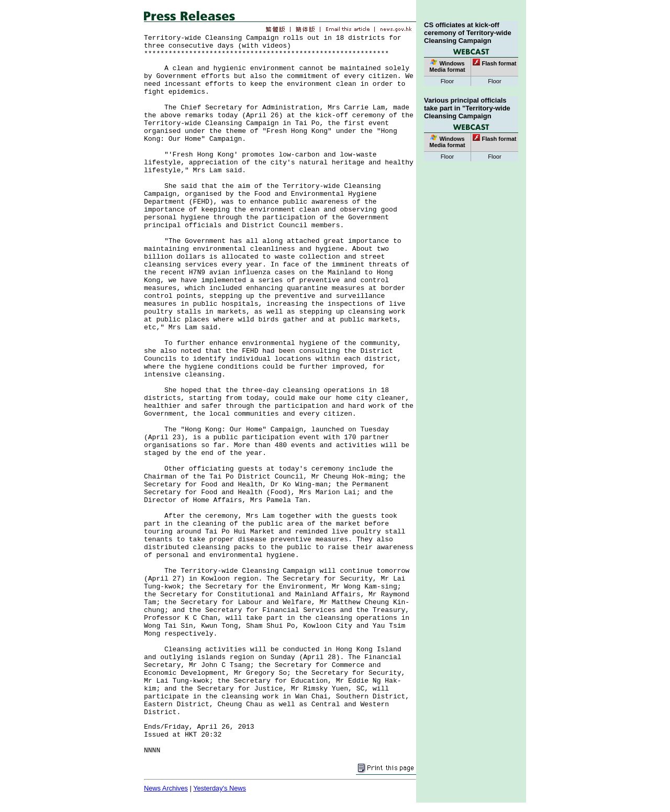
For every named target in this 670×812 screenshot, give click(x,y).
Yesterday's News (220, 788)
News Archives (166, 788)
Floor (448, 81)
